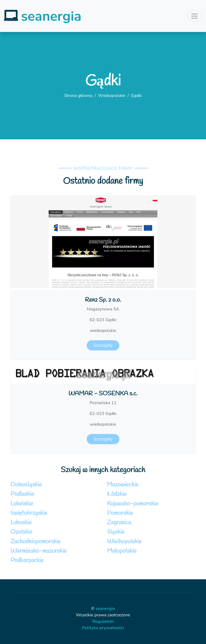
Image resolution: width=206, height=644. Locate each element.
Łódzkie (117, 494)
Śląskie (116, 532)
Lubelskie (22, 504)
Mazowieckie (123, 485)
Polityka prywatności (103, 628)
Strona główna (78, 96)
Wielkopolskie (112, 96)
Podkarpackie (27, 560)
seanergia (105, 609)
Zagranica (119, 523)
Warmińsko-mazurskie (38, 551)
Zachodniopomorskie (36, 542)
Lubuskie (21, 523)
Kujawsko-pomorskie (133, 504)
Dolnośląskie (26, 485)
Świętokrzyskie (29, 513)
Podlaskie (22, 494)
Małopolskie (122, 551)
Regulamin (103, 621)
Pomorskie (120, 513)
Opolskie (21, 532)
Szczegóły (103, 345)
